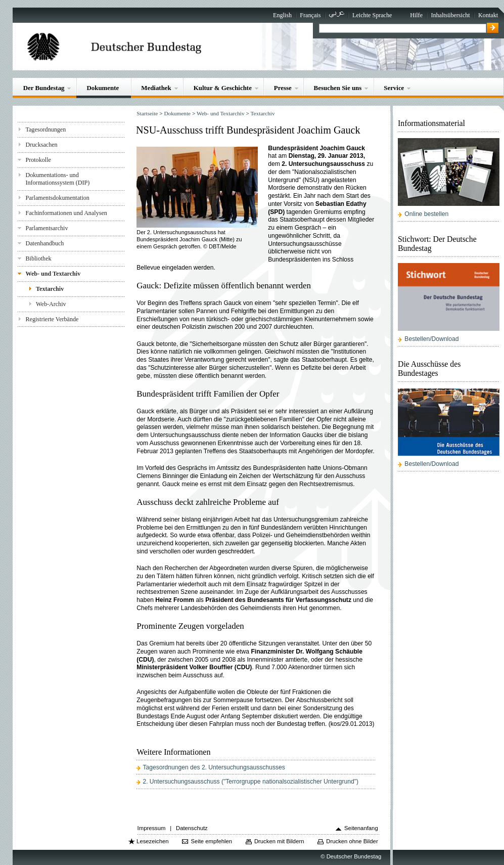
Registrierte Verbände (52, 319)
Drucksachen (41, 145)
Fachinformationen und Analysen (66, 213)
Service (394, 88)
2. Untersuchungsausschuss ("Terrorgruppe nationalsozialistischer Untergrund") (250, 782)
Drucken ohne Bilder (352, 841)
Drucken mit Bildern (279, 841)
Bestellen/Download (431, 339)
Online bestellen (426, 214)
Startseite (147, 113)
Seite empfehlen (211, 841)
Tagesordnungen (45, 129)
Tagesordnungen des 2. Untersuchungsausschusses (214, 767)
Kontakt (488, 15)
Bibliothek (38, 258)
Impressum (152, 828)
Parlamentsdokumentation (57, 198)
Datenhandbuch (44, 243)
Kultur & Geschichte (223, 88)
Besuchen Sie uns (338, 88)
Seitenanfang (361, 828)
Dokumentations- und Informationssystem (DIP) (57, 179)
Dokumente (103, 88)
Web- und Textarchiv (53, 274)
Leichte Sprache (372, 15)
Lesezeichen (152, 841)
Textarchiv (50, 289)
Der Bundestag (44, 88)
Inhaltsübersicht (450, 15)
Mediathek (156, 88)
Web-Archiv (51, 304)
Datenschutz (192, 828)
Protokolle (38, 160)
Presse (283, 88)
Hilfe (416, 15)
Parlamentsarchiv (47, 228)
